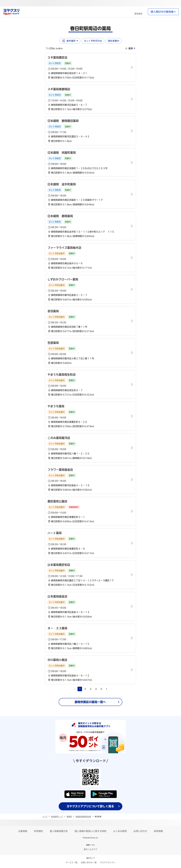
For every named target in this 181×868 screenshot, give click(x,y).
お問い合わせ (140, 831)
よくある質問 (120, 831)
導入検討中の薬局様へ (163, 12)
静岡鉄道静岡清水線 (83, 817)
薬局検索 (138, 14)
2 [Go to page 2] (85, 689)
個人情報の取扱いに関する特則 (90, 831)
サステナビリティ (108, 862)
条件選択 (70, 41)
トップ (45, 817)
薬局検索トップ (57, 817)
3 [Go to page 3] (91, 689)
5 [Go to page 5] (101, 689)
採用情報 (158, 831)
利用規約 (38, 831)
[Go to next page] (107, 689)
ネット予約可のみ (93, 41)
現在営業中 (114, 41)
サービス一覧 (71, 862)
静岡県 (69, 817)
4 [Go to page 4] (96, 689)
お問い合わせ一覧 (89, 862)
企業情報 (23, 831)
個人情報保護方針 (59, 831)
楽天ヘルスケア (90, 849)
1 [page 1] (80, 689)
